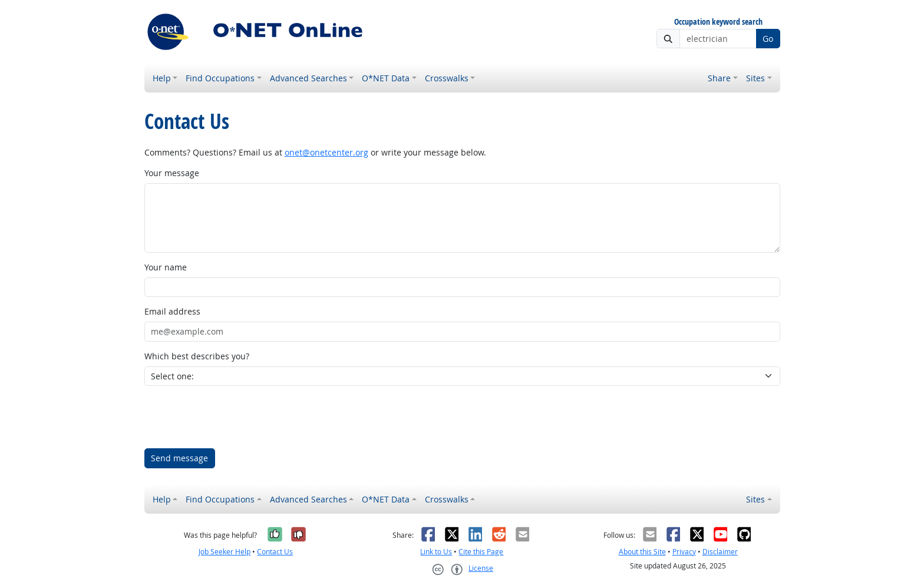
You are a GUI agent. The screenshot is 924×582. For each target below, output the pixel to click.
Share (719, 78)
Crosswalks (447, 78)
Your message (172, 173)
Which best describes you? (197, 356)
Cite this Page (481, 552)
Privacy (684, 552)
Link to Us (436, 552)
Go (768, 39)
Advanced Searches (308, 78)
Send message (179, 458)
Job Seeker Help (225, 552)
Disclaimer (720, 552)
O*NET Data (386, 78)
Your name (166, 267)
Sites (755, 78)
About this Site (642, 552)
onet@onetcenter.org (326, 152)
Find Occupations (220, 78)
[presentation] (234, 417)
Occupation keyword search (718, 22)
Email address (172, 311)
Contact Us (275, 552)
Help (162, 78)
